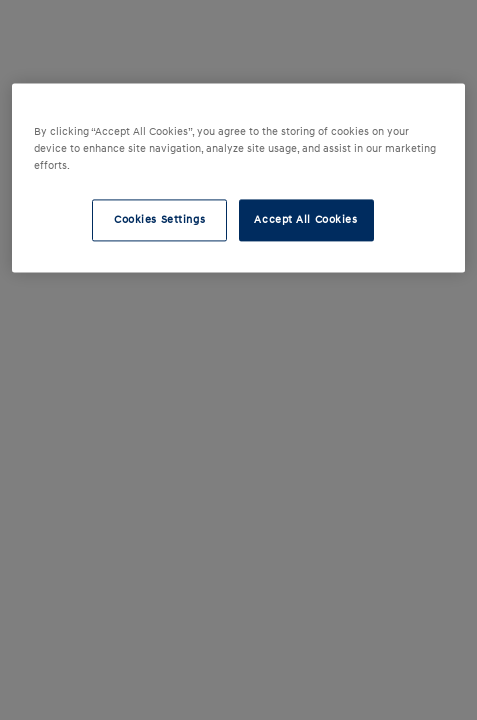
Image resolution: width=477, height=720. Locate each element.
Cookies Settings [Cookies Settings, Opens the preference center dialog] (159, 220)
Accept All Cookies (305, 220)
